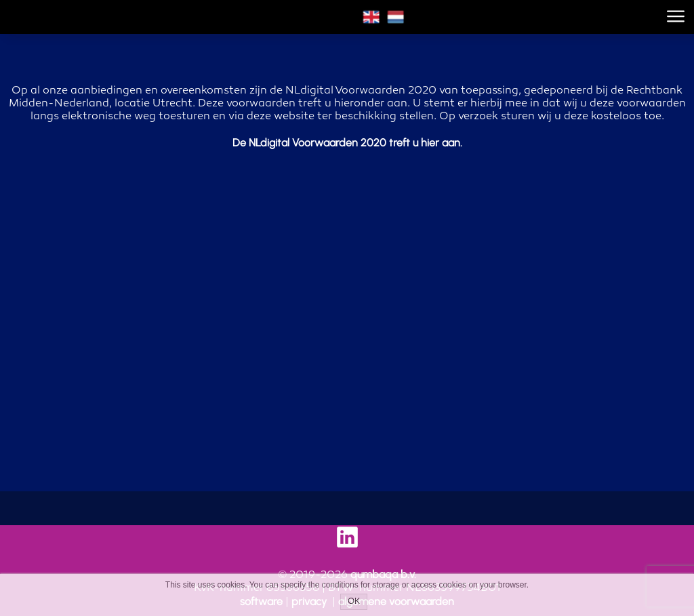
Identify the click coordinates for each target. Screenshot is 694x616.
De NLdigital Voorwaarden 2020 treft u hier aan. (347, 143)
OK (354, 602)
